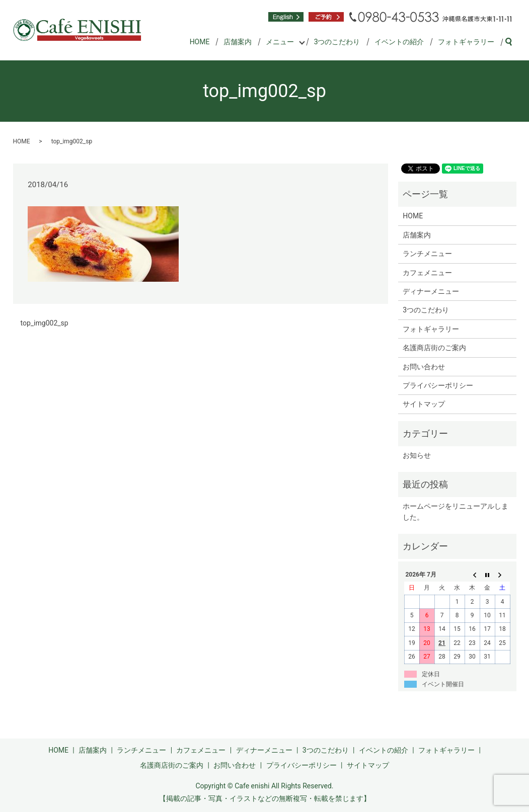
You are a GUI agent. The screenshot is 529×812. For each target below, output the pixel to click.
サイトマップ (424, 404)
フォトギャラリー (466, 42)
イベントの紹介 (399, 42)
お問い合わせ (424, 367)
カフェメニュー (427, 273)
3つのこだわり (337, 42)
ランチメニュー (427, 254)
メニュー (280, 42)
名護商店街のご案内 (434, 348)
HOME (200, 42)
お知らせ (417, 455)
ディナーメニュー (431, 291)
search (513, 42)
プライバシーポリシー (438, 385)
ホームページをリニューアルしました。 (456, 512)
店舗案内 (238, 42)
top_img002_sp (45, 323)
